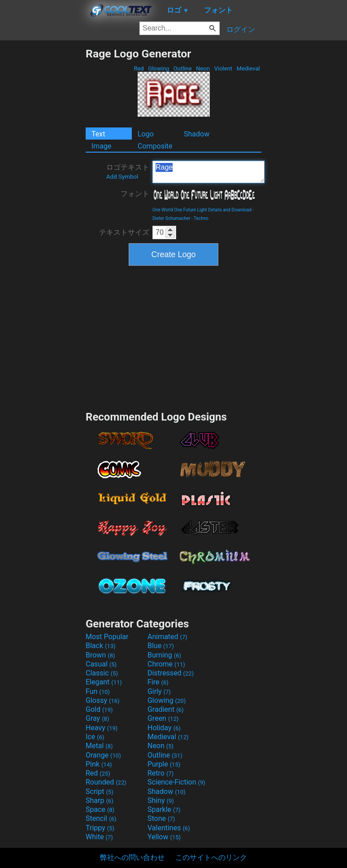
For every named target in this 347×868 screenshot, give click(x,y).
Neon (203, 68)
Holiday (164, 728)
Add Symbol (122, 177)
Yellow (164, 837)
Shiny (161, 800)
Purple (164, 764)
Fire (158, 682)
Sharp (100, 800)
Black (101, 646)
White (99, 837)
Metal (99, 746)
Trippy (100, 828)
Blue (161, 646)
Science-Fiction (176, 782)
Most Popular (107, 637)
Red (139, 68)
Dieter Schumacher (171, 218)
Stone (161, 818)
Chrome (166, 664)
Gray (97, 718)
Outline (183, 68)
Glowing (158, 68)
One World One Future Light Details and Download (202, 210)
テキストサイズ (124, 232)
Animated (167, 637)
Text (98, 134)
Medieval (248, 68)
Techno (201, 218)
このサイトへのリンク (211, 857)
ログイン (241, 29)
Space (100, 809)
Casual (101, 664)
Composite (155, 146)
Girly (159, 691)
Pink (99, 764)
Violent (223, 68)
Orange (103, 755)
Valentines (169, 828)
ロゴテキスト (128, 171)
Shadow (197, 134)
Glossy (103, 700)
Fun (98, 691)
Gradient (165, 709)
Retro (160, 773)
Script (100, 791)
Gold (99, 709)
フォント (135, 194)
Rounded (106, 782)
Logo (146, 134)
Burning (164, 655)
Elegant (104, 682)
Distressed (171, 673)
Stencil (101, 818)
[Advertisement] (43, 182)
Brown (100, 655)
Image (102, 146)
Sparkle (164, 809)
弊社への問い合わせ (132, 857)
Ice (95, 737)
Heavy (102, 728)
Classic (102, 673)
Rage (208, 172)
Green (163, 718)
